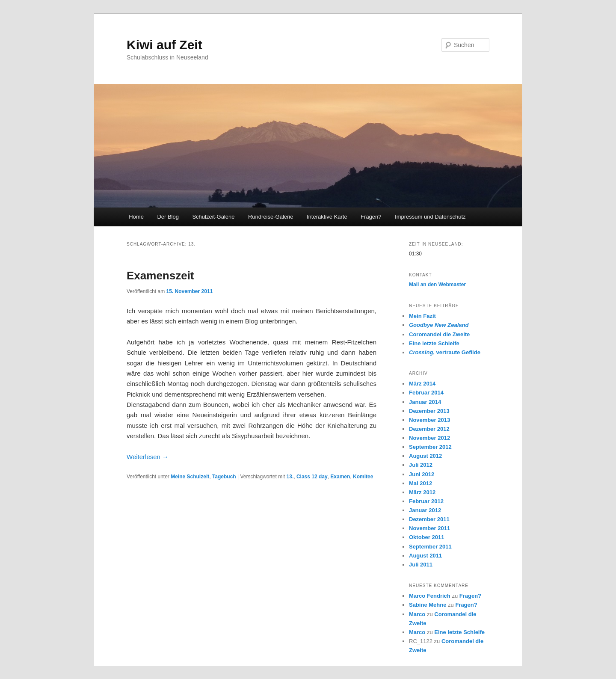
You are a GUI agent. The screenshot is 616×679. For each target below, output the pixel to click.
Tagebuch (224, 477)
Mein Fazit (422, 316)
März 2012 (422, 492)
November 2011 (429, 528)
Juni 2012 (422, 474)
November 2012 (429, 438)
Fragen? (371, 217)
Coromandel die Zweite (439, 334)
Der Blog (168, 217)
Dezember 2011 (429, 519)
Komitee (363, 477)
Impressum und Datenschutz (430, 217)
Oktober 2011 (426, 537)
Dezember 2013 (429, 411)
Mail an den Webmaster (437, 285)
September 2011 (430, 547)
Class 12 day (312, 477)
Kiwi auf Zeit (164, 45)
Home (136, 217)
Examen (340, 477)
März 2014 (422, 384)
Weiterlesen (148, 457)
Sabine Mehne (428, 605)
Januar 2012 (425, 510)
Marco (417, 614)
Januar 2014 (425, 402)
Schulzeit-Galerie (213, 217)
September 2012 (430, 447)
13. (290, 477)
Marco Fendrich (430, 596)
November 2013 (429, 420)
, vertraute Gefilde (445, 352)
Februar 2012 (426, 501)
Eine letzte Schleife (434, 343)
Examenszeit (160, 276)
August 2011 (425, 556)
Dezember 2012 (429, 429)
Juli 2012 (421, 465)
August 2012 (425, 456)
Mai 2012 (421, 483)
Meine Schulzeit (190, 477)
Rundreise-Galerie (271, 217)
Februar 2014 (426, 393)
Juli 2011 (421, 565)
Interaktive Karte (327, 217)
